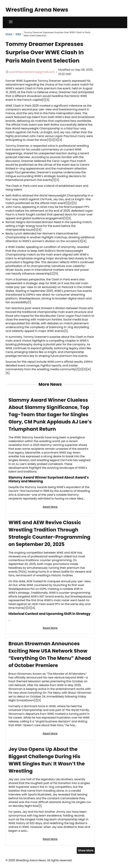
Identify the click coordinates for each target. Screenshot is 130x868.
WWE (18, 34)
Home (9, 34)
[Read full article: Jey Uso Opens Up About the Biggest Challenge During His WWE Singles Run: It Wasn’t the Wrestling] (50, 794)
